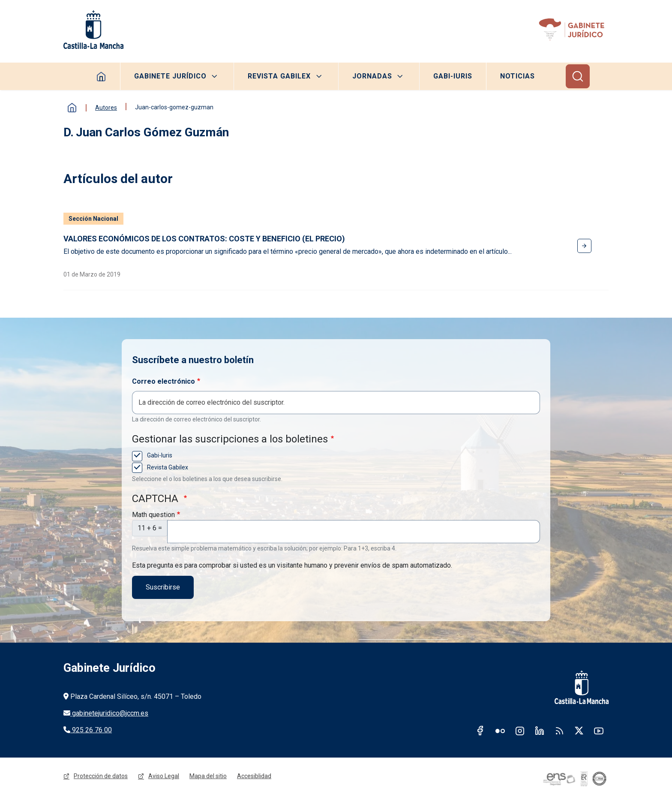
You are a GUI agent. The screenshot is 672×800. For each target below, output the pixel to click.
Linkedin (540, 731)
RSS (559, 731)
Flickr (500, 731)
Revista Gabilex (279, 76)
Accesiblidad (254, 776)
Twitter (579, 731)
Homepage (101, 76)
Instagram (520, 731)
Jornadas (372, 76)
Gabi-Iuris (453, 76)
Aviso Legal (164, 776)
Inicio (72, 108)
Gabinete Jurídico (170, 76)
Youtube (599, 731)
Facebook (480, 731)
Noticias (517, 76)
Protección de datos (101, 776)
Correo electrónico (163, 381)
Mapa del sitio (208, 776)
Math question (153, 515)
